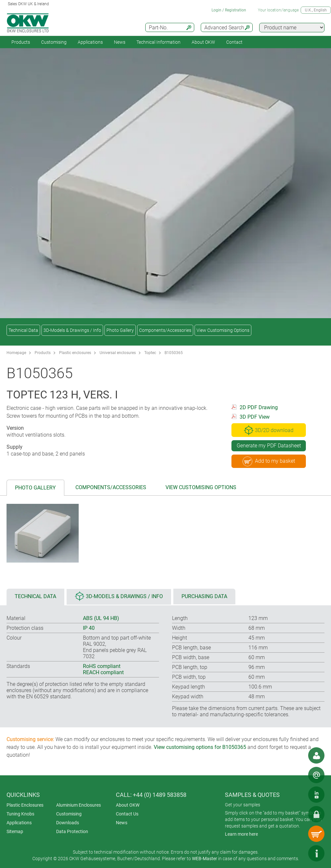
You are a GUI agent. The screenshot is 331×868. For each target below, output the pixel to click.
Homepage (16, 353)
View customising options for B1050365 (200, 747)
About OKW (128, 805)
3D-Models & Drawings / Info (72, 330)
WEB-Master (205, 859)
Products (21, 42)
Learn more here (241, 834)
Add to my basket (269, 461)
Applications (90, 42)
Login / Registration (229, 10)
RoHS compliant (102, 666)
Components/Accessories (165, 330)
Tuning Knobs (20, 814)
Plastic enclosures (75, 353)
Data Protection (72, 831)
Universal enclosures (118, 353)
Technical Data (23, 330)
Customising (54, 42)
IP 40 (89, 628)
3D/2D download (269, 430)
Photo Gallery (120, 330)
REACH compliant (103, 672)
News (120, 42)
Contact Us (127, 814)
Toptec (150, 353)
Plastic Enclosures (25, 805)
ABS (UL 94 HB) (101, 618)
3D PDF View (255, 417)
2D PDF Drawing (259, 407)
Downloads (68, 823)
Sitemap (15, 831)
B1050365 (174, 353)
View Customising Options (223, 330)
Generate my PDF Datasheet (269, 446)
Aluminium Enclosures (79, 805)
